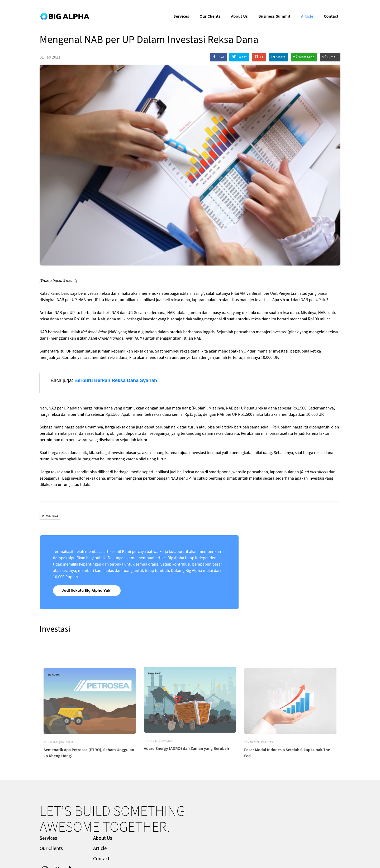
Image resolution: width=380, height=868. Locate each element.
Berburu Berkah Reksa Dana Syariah (116, 381)
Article (303, 9)
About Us (235, 9)
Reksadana (50, 517)
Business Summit (270, 9)
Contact (327, 9)
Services (177, 9)
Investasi (67, 778)
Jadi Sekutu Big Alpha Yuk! (87, 591)
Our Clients (206, 9)
